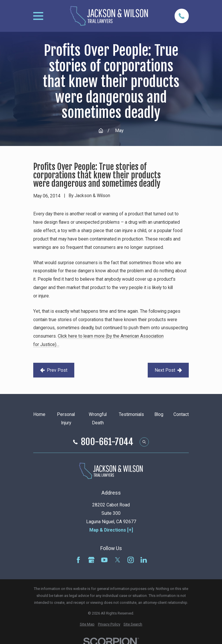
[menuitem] (87, 624)
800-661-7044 (107, 442)
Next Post (168, 370)
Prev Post (54, 370)
